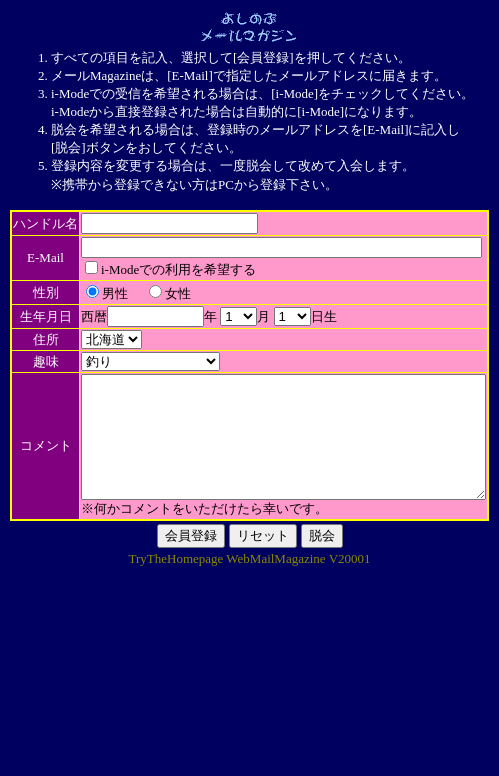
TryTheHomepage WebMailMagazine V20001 (249, 751)
